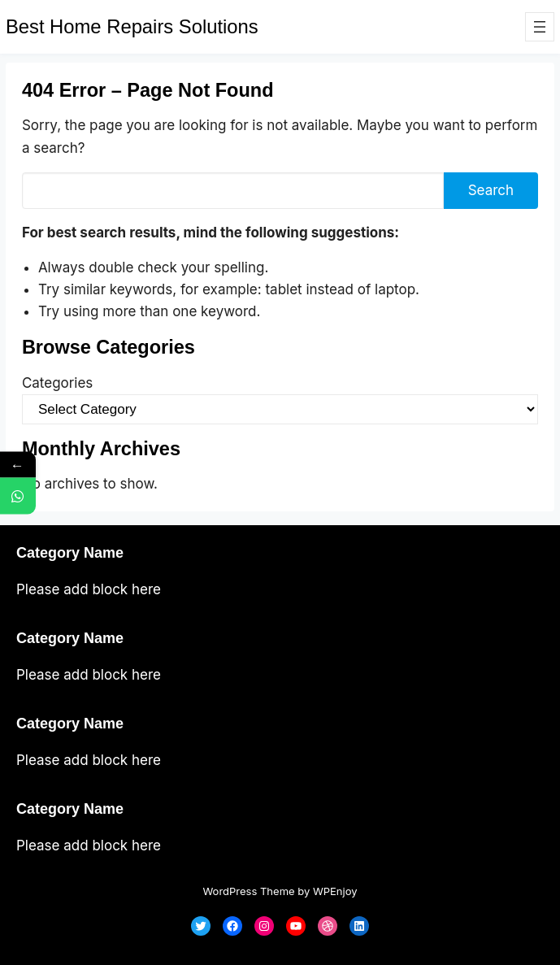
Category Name (70, 553)
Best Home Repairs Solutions (132, 26)
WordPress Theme (248, 891)
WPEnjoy (335, 891)
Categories (57, 383)
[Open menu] (540, 27)
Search (491, 190)
